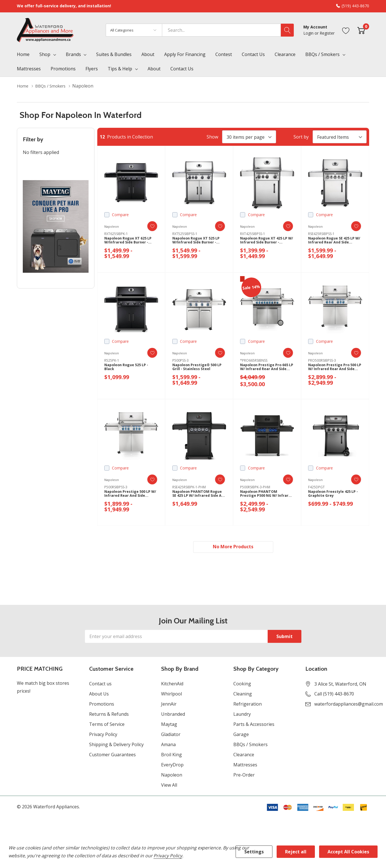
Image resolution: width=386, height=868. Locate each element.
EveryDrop (172, 766)
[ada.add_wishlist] (148, 226)
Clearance (244, 756)
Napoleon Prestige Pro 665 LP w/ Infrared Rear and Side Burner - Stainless (267, 369)
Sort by (301, 137)
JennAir (169, 705)
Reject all (296, 852)
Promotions (102, 705)
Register (327, 33)
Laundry (242, 715)
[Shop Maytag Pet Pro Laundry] (56, 226)
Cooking (242, 685)
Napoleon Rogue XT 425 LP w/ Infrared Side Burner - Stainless (267, 242)
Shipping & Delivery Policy (116, 746)
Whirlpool (171, 695)
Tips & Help (120, 69)
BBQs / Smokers (322, 54)
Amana (168, 746)
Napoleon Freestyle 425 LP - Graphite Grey (335, 496)
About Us (99, 695)
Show (212, 137)
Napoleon (172, 776)
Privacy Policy (103, 736)
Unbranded (173, 715)
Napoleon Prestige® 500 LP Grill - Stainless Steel (197, 369)
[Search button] (287, 30)
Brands (73, 54)
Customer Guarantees (112, 756)
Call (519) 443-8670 (334, 695)
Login (309, 33)
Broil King (171, 756)
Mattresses (245, 766)
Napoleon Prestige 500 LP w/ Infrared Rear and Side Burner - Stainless (130, 496)
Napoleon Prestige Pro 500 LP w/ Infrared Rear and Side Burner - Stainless (335, 369)
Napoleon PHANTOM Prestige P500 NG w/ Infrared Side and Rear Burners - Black (263, 496)
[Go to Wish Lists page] (346, 30)
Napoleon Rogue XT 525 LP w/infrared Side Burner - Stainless (199, 242)
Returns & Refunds (109, 715)
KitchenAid (172, 685)
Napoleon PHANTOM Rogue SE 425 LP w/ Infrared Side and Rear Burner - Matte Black (195, 496)
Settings (254, 852)
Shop (45, 54)
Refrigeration (248, 705)
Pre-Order (244, 776)
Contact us (100, 685)
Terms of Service (107, 726)
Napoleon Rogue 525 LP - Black (129, 369)
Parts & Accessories (254, 726)
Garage (241, 736)
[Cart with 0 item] (361, 30)
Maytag (169, 726)
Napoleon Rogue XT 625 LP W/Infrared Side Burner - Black (131, 242)
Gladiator (171, 736)
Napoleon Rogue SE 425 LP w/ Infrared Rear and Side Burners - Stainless (335, 242)
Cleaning (243, 695)
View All (169, 786)
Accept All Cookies (348, 852)
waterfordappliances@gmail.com (349, 705)
